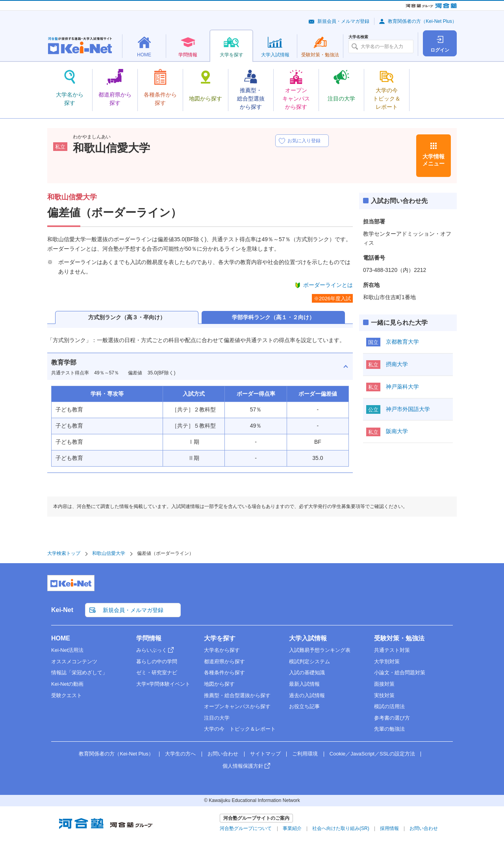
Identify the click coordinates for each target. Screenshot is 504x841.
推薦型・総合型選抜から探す (237, 695)
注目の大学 (217, 718)
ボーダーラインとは (328, 285)
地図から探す (219, 684)
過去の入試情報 (307, 695)
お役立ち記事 (304, 706)
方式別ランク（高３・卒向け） (127, 317)
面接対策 (384, 684)
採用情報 (389, 828)
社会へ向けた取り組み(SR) (341, 828)
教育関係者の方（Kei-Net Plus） (422, 21)
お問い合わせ (223, 754)
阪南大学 (397, 431)
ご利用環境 (305, 754)
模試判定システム (309, 661)
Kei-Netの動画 (67, 684)
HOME (61, 638)
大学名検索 (358, 37)
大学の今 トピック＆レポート (240, 729)
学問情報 (149, 638)
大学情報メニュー (434, 160)
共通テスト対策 (392, 650)
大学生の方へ (180, 754)
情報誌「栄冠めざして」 (79, 673)
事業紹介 (292, 828)
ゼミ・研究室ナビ (157, 673)
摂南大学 (397, 364)
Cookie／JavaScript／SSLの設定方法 (372, 754)
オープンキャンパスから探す (237, 706)
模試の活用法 (389, 706)
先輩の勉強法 (389, 729)
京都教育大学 (402, 342)
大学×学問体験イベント (163, 684)
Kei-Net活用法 (67, 650)
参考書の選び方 (392, 718)
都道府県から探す (224, 661)
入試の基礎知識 (307, 673)
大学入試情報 (308, 638)
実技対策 (384, 695)
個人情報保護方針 (243, 766)
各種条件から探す (224, 673)
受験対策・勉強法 (399, 638)
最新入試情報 (304, 684)
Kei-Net (62, 610)
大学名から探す (222, 650)
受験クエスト (67, 695)
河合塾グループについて (246, 828)
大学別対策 (387, 661)
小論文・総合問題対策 (400, 673)
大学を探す (220, 638)
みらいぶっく (152, 650)
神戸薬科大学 (402, 387)
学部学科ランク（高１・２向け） (273, 317)
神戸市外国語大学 (408, 409)
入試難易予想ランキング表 (320, 650)
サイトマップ (265, 754)
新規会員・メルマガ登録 (343, 21)
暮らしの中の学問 (157, 661)
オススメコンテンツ (74, 661)
